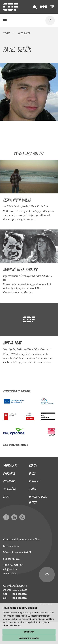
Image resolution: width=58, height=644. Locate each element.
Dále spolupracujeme (16, 445)
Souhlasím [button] (29, 632)
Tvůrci (6, 33)
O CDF (32, 473)
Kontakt (34, 480)
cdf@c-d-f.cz (10, 569)
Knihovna (9, 480)
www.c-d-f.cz (10, 573)
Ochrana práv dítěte (38, 499)
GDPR (6, 496)
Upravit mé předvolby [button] (29, 638)
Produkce (9, 473)
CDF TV (33, 465)
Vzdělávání (10, 465)
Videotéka (10, 488)
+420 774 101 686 (13, 565)
